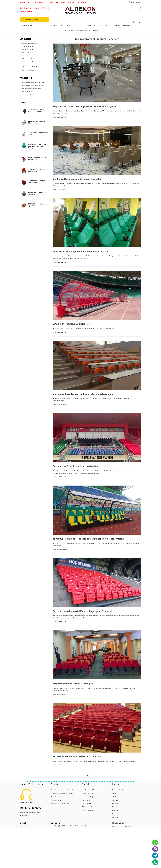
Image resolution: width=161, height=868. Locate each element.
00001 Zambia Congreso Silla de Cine (37, 122)
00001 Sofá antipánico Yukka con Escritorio (36, 110)
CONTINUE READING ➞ (60, 117)
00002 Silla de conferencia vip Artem (37, 205)
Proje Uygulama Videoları (30, 43)
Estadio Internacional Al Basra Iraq (71, 324)
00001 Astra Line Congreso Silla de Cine (37, 170)
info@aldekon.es (25, 826)
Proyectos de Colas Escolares (31, 89)
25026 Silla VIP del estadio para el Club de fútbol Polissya (38, 146)
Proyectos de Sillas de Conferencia (33, 82)
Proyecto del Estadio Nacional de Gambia (75, 466)
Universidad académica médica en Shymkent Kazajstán (83, 394)
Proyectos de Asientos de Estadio (32, 85)
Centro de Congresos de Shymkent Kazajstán (77, 179)
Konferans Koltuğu (27, 50)
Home (65, 31)
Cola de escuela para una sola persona (33, 63)
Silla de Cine (26, 53)
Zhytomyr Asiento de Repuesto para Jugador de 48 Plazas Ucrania (89, 539)
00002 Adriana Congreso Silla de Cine (37, 182)
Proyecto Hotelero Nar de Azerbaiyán (73, 684)
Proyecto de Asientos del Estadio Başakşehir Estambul (82, 611)
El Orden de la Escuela (29, 59)
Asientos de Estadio (28, 47)
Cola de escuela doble (30, 67)
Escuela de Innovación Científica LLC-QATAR (77, 757)
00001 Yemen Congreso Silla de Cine (38, 134)
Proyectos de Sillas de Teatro (31, 95)
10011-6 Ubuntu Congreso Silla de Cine (37, 193)
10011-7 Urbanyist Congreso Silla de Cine (38, 159)
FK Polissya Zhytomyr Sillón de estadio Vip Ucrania (80, 251)
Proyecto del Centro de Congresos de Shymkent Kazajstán (84, 107)
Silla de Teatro (26, 56)
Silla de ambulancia (28, 70)
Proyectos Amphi (27, 92)
